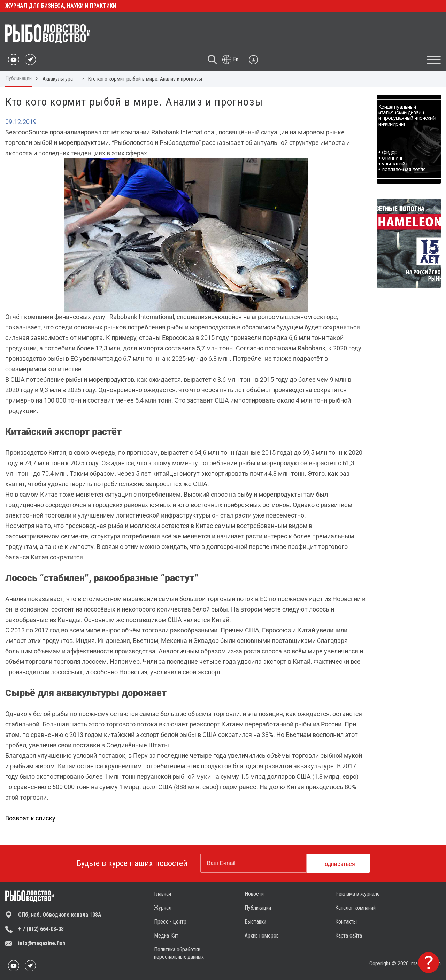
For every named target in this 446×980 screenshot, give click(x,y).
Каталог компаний (355, 908)
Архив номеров (262, 936)
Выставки (255, 922)
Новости (254, 894)
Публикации (18, 78)
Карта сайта (349, 936)
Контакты (346, 922)
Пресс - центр (170, 922)
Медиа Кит (166, 936)
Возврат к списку (30, 818)
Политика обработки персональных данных (179, 953)
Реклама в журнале (357, 894)
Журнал (163, 908)
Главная (163, 894)
